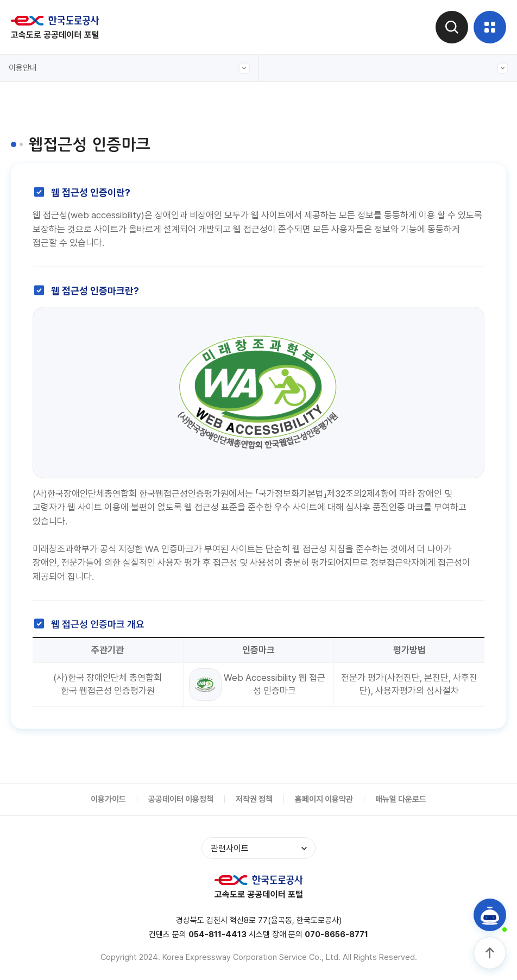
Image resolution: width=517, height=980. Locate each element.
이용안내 (129, 68)
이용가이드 (108, 799)
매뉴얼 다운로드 (401, 799)
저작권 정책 (254, 799)
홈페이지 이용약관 (324, 799)
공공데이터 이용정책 (181, 799)
